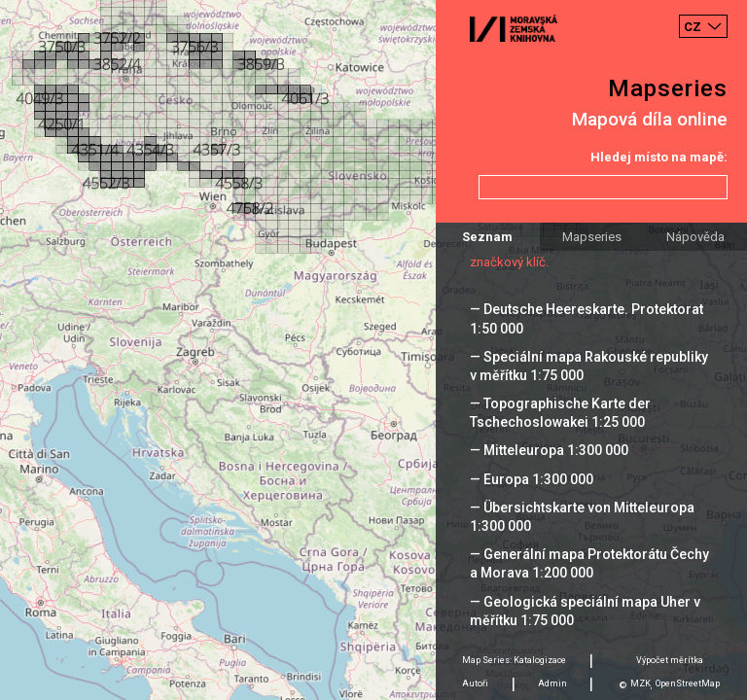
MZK (640, 683)
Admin (552, 683)
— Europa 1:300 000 (532, 479)
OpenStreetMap (688, 683)
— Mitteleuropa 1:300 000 (549, 450)
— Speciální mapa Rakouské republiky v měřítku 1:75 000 (589, 366)
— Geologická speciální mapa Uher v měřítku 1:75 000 (585, 611)
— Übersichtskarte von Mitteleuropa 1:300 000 (582, 517)
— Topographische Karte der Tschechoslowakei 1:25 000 (560, 413)
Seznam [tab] (487, 237)
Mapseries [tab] (592, 237)
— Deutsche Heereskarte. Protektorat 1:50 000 (587, 318)
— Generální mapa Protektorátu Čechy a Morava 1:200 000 (589, 563)
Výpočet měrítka (670, 660)
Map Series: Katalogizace (514, 660)
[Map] (373, 350)
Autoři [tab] (475, 683)
